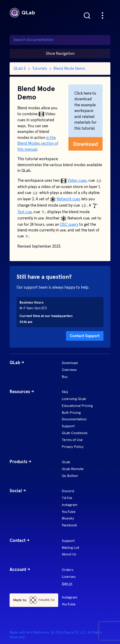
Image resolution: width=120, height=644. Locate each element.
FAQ (65, 392)
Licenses (69, 576)
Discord (68, 491)
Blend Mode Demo (69, 68)
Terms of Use (72, 440)
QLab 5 (20, 68)
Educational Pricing (77, 406)
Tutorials (40, 68)
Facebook (69, 525)
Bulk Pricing (71, 412)
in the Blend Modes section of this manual (38, 143)
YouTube (69, 512)
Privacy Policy (73, 447)
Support (68, 426)
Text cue (25, 212)
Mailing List (70, 547)
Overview (69, 370)
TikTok (67, 498)
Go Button (70, 476)
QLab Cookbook (75, 433)
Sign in (67, 583)
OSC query (69, 224)
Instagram (70, 505)
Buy (65, 376)
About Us (69, 554)
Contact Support (85, 336)
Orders (67, 570)
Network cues (69, 199)
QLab (22, 13)
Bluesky (68, 518)
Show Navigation (60, 53)
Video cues (77, 180)
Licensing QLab (74, 399)
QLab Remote (73, 469)
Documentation (74, 419)
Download (86, 144)
